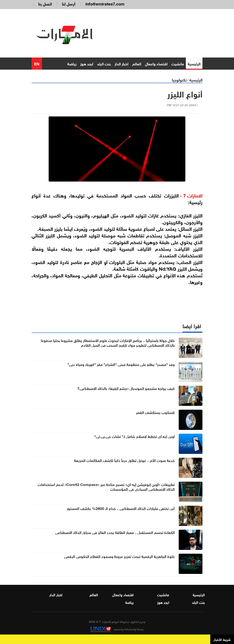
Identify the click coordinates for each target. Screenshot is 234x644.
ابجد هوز (87, 63)
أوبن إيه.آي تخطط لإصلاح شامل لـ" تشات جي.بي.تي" (134, 436)
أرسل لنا (69, 3)
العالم (137, 63)
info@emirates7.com (105, 3)
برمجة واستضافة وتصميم (117, 629)
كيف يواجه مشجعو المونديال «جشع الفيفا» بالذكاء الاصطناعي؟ (126, 388)
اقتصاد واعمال (156, 63)
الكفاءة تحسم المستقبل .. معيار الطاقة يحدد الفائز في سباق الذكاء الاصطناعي (115, 532)
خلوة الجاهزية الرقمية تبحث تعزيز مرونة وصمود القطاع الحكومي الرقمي (119, 556)
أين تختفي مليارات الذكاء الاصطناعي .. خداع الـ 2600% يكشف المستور (121, 508)
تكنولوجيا (179, 79)
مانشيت (178, 63)
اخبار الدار (122, 63)
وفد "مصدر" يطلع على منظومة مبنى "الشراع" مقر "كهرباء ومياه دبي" (121, 364)
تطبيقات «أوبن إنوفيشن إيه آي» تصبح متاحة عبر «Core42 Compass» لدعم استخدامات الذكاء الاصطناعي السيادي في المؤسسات (106, 486)
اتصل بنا (45, 3)
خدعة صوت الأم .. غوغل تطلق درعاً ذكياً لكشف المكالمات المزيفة (124, 460)
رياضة (72, 63)
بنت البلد (104, 63)
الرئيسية (194, 63)
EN (37, 63)
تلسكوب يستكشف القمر (155, 412)
